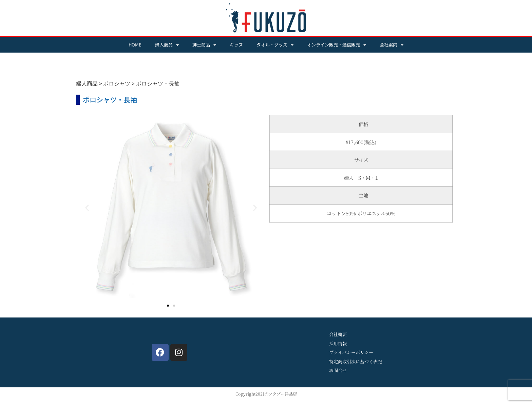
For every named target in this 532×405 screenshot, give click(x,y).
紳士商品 (204, 45)
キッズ (236, 45)
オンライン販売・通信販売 (337, 45)
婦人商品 (167, 45)
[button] (87, 208)
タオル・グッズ (275, 45)
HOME (135, 45)
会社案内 (392, 45)
